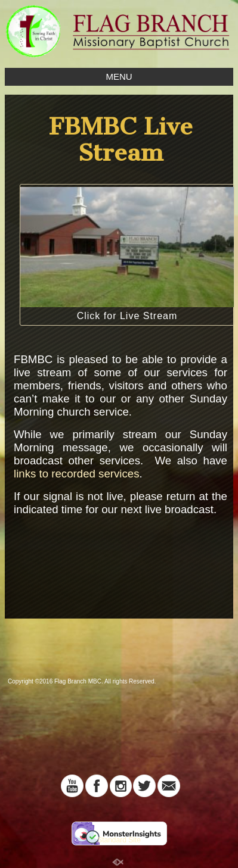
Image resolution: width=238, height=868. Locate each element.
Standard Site (119, 840)
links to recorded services (76, 474)
